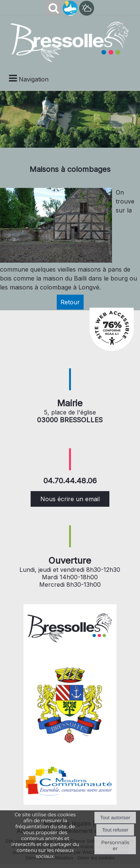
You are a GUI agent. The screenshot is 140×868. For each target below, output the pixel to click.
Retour (70, 302)
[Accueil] (70, 41)
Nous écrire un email (70, 499)
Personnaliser (115, 845)
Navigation (34, 79)
